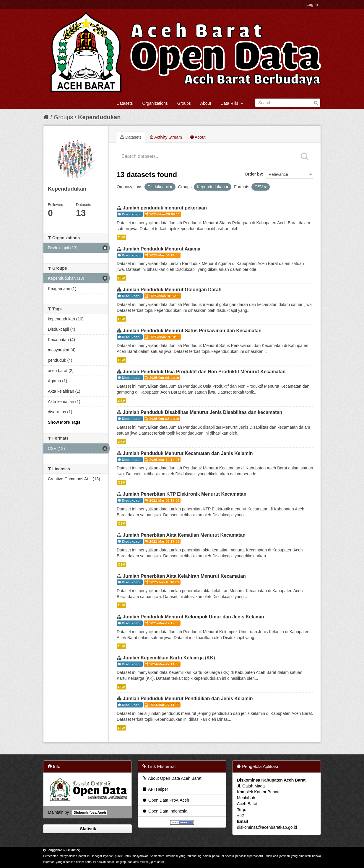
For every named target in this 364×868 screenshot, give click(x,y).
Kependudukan (99, 117)
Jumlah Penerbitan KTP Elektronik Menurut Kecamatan (184, 494)
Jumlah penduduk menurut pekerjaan (165, 208)
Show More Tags (64, 422)
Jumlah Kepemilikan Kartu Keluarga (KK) (169, 658)
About (206, 103)
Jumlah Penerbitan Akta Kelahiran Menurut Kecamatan (184, 576)
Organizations (155, 103)
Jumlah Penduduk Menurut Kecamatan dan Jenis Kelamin (188, 453)
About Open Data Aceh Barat (172, 778)
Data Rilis (232, 103)
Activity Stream (166, 137)
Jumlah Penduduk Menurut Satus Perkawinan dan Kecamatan (192, 331)
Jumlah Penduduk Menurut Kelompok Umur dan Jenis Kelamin (193, 617)
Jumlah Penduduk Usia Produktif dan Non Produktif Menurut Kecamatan (204, 372)
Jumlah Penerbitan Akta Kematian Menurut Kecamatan (184, 535)
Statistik (87, 829)
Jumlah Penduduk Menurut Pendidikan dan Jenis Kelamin (188, 699)
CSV (121, 237)
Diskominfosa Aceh (90, 813)
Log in (312, 5)
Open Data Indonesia (165, 811)
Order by (253, 174)
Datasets (125, 103)
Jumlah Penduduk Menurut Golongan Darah (172, 290)
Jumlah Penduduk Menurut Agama (161, 249)
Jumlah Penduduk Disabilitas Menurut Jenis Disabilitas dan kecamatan (202, 412)
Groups (184, 103)
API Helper (155, 789)
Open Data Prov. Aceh (165, 800)
